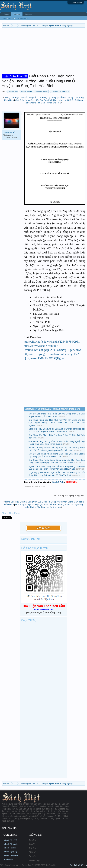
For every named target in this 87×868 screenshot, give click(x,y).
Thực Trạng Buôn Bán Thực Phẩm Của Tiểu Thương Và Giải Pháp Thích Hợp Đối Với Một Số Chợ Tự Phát (57, 474)
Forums (17, 14)
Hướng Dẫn (9, 859)
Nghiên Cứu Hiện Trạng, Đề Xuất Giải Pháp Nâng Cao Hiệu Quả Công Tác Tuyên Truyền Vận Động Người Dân (57, 468)
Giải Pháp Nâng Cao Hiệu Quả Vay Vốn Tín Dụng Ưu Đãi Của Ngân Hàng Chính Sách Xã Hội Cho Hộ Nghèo (57, 423)
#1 (84, 486)
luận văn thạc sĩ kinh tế (60, 91)
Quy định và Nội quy (78, 865)
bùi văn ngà (13, 91)
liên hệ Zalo (58, 482)
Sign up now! (43, 528)
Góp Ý (32, 844)
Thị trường (34, 852)
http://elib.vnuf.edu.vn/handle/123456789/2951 (52, 342)
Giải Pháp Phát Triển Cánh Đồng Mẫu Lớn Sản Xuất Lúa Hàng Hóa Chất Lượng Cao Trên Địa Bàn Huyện (57, 461)
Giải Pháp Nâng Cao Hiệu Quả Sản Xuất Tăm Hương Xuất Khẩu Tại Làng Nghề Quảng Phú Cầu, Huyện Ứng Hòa (49, 102)
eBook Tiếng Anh (11, 844)
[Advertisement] (43, 51)
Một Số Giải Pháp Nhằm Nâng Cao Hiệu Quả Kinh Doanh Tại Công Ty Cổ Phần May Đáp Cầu (57, 455)
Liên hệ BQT (35, 860)
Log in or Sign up (76, 2)
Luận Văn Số (9, 132)
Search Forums (9, 18)
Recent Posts (23, 18)
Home (6, 14)
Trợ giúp (33, 856)
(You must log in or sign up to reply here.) (69, 496)
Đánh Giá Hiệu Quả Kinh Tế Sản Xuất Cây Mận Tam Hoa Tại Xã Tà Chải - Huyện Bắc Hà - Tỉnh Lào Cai (57, 430)
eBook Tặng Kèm (11, 855)
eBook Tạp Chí (10, 848)
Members (29, 14)
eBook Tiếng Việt (11, 840)
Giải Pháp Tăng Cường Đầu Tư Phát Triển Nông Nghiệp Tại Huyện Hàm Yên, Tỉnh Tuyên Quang (57, 443)
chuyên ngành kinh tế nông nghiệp (34, 91)
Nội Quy (33, 848)
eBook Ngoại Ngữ (11, 852)
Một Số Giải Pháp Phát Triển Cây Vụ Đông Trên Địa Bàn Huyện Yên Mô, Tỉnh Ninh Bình (57, 415)
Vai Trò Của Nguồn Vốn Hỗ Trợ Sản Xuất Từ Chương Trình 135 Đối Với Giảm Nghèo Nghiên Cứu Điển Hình (57, 449)
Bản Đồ (32, 840)
